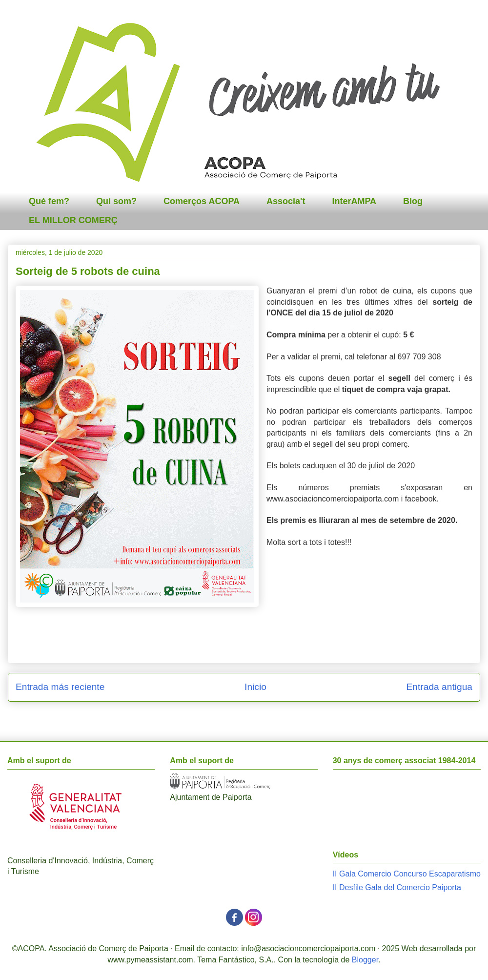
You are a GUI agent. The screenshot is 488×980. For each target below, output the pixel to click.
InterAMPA (354, 201)
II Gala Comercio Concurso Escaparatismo (407, 874)
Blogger (365, 960)
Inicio (255, 687)
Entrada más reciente (60, 687)
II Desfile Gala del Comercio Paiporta (397, 887)
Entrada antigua (439, 687)
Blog (413, 201)
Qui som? (116, 201)
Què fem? (49, 201)
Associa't (286, 201)
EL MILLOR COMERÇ (73, 220)
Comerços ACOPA (202, 201)
